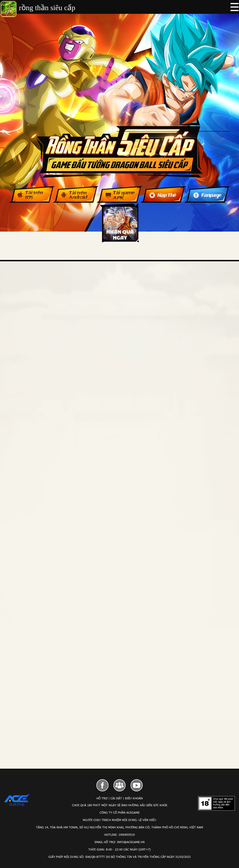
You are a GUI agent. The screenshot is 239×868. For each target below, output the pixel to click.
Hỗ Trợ (102, 798)
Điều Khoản (134, 798)
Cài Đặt (116, 798)
